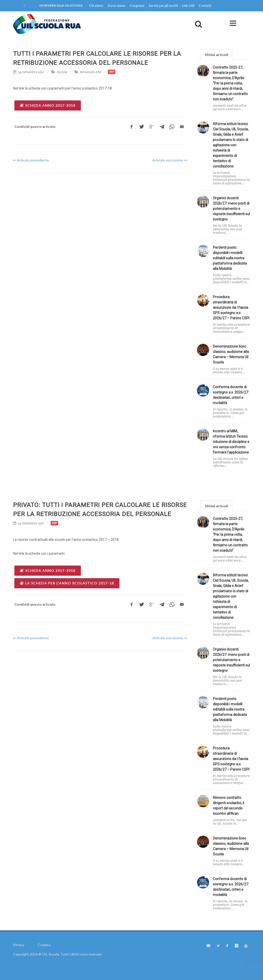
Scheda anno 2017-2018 (48, 105)
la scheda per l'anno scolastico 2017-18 (67, 583)
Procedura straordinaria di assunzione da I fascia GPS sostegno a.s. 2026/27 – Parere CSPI (231, 307)
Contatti (205, 6)
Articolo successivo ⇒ (170, 160)
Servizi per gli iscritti (163, 6)
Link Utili (188, 6)
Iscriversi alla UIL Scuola (61, 5)
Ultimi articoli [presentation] (217, 55)
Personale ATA (91, 72)
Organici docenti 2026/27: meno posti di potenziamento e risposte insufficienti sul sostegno (231, 209)
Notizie (62, 72)
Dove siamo (117, 6)
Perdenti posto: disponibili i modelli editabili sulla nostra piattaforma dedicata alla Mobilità (230, 258)
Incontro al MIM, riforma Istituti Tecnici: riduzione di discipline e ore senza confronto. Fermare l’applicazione (231, 442)
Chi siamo (96, 6)
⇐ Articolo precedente (31, 160)
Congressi (137, 6)
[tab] (217, 54)
